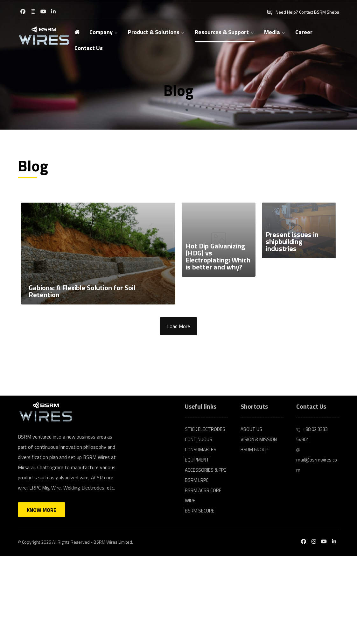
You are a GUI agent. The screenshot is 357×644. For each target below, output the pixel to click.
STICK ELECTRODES (205, 429)
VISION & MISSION (259, 439)
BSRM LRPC (197, 480)
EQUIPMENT (197, 460)
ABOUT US (251, 429)
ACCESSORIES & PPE (206, 470)
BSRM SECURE (200, 511)
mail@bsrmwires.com (317, 461)
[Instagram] (33, 11)
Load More (178, 326)
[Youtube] (43, 11)
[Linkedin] (53, 11)
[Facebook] (23, 11)
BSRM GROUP (254, 450)
